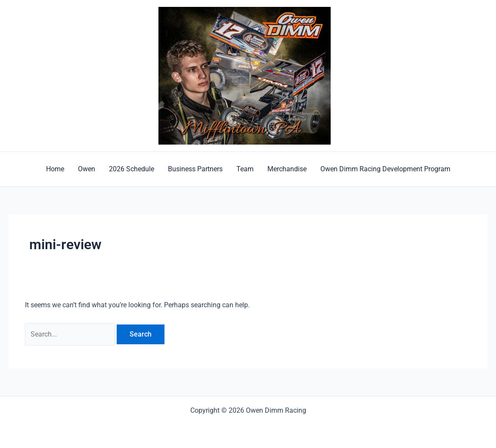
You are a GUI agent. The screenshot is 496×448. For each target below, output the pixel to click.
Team (245, 169)
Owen (87, 169)
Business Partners (195, 169)
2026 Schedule (132, 169)
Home (55, 169)
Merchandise (287, 169)
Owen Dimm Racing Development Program (385, 169)
